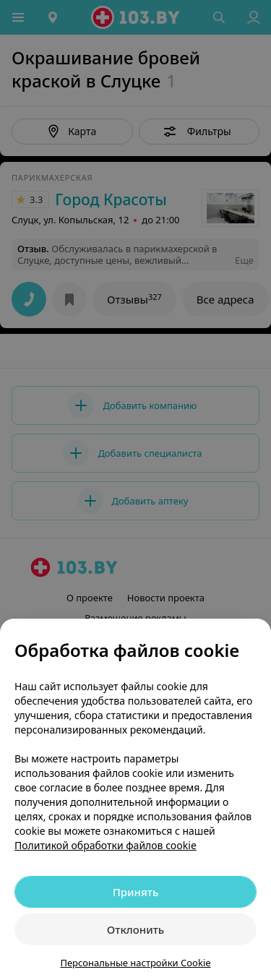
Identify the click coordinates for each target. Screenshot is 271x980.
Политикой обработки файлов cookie (106, 845)
